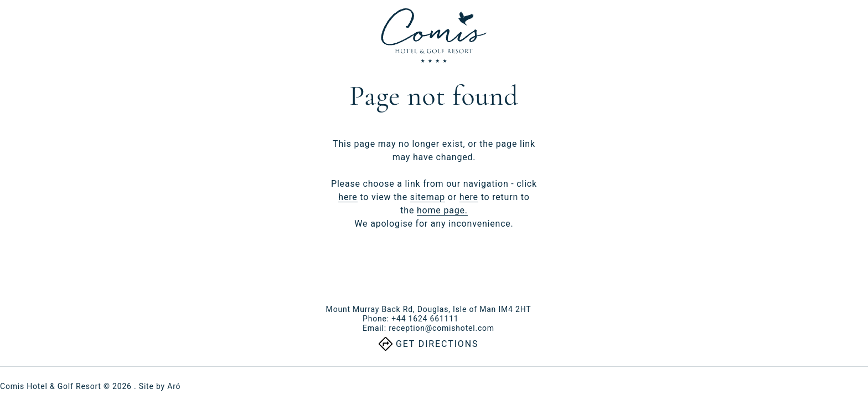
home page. (442, 210)
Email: (428, 328)
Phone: (410, 319)
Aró (174, 386)
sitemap (428, 197)
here (348, 197)
